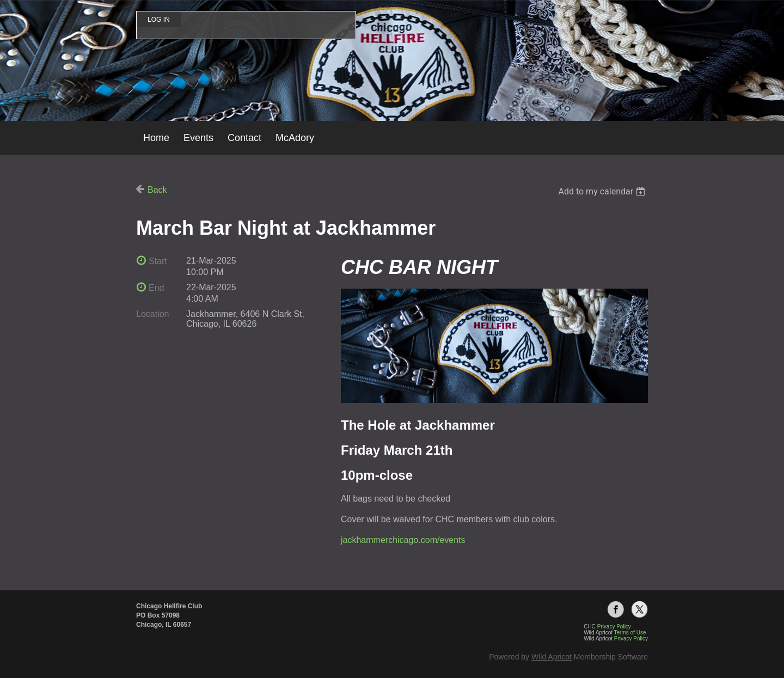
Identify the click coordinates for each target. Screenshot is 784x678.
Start (158, 261)
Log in (159, 20)
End (156, 288)
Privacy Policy (631, 639)
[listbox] (603, 191)
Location (153, 314)
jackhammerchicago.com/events (403, 540)
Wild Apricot (552, 657)
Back (157, 190)
